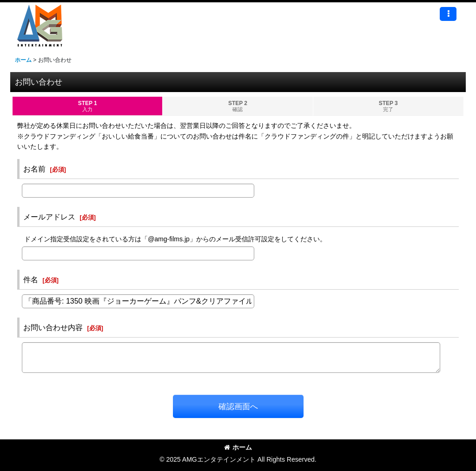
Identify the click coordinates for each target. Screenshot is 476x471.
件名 (31, 279)
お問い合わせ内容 (53, 327)
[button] (448, 14)
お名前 (34, 169)
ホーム (238, 447)
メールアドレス (49, 217)
